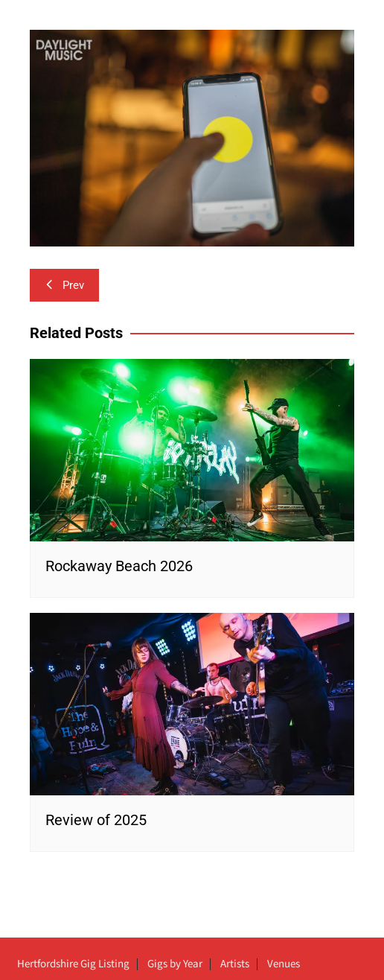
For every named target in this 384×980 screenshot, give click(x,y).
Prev (64, 285)
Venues (284, 964)
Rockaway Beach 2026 (119, 566)
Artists (235, 964)
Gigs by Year (175, 964)
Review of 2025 (96, 820)
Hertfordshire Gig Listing (73, 964)
